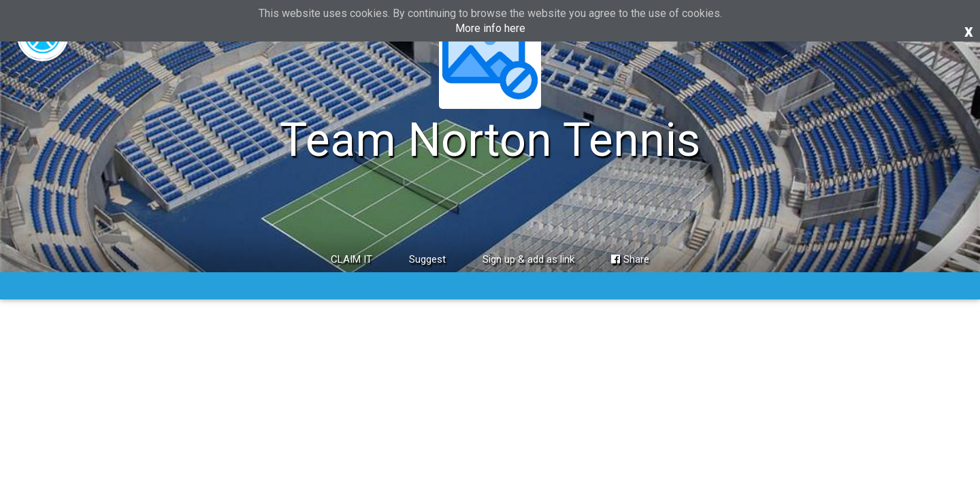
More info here (490, 28)
